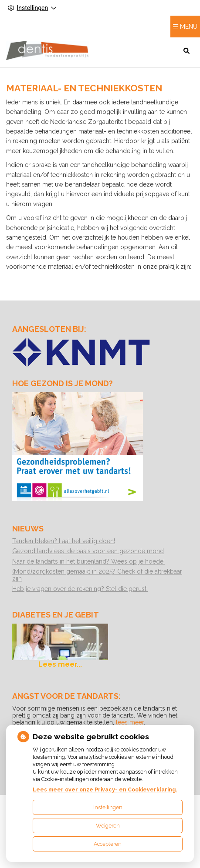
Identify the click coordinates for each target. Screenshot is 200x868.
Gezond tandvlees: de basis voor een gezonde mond (88, 551)
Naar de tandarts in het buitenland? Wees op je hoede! (88, 561)
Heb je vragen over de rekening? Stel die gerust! (80, 589)
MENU (189, 27)
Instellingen (108, 807)
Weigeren (108, 826)
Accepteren (108, 844)
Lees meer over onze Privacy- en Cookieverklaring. (105, 790)
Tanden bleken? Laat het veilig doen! (64, 541)
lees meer (130, 722)
